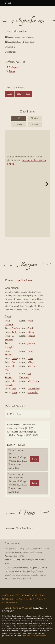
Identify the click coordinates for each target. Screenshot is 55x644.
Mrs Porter (32, 366)
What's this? (15, 414)
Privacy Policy (25, 599)
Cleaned (19, 125)
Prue (14, 389)
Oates (30, 359)
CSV (28, 94)
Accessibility (11, 596)
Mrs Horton (33, 381)
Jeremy (15, 359)
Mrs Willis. (33, 393)
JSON (9, 94)
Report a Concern (33, 596)
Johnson (31, 343)
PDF (19, 118)
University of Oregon (18, 608)
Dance (12, 72)
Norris (31, 351)
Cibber (31, 332)
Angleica (9, 378)
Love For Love (23, 281)
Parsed (35, 125)
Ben (14, 362)
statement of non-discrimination (34, 636)
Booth (31, 328)
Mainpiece (14, 67)
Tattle (14, 332)
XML (19, 94)
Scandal (15, 328)
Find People (10, 603)
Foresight (9, 347)
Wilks (30, 321)
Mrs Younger (34, 389)
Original (35, 118)
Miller (30, 362)
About (41, 599)
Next (46, 184)
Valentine (9, 325)
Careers (7, 599)
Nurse (15, 393)
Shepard (31, 336)
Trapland (9, 355)
